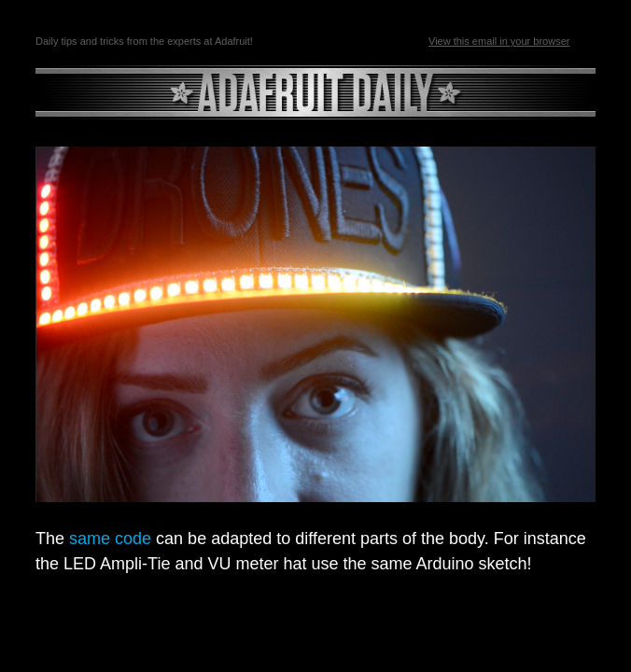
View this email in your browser (499, 41)
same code (110, 539)
